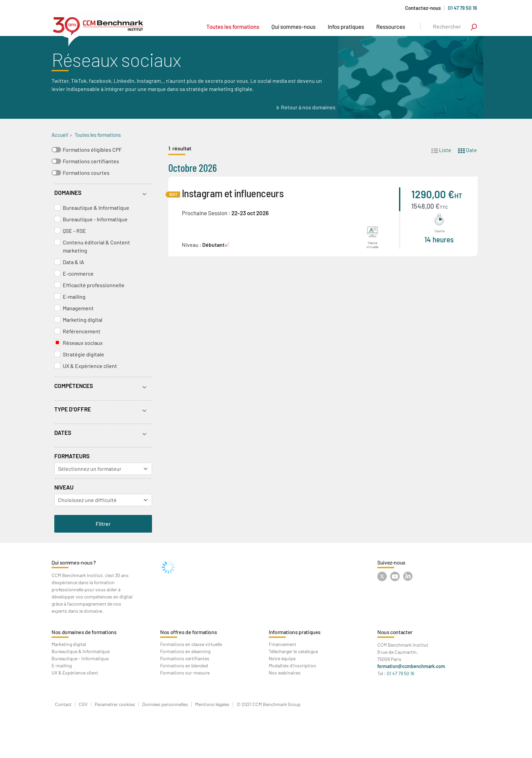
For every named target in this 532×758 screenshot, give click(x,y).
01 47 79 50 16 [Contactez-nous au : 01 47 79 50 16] (401, 673)
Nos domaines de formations (84, 632)
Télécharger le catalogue (293, 651)
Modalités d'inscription (292, 665)
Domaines (68, 192)
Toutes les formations (233, 26)
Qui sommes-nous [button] (293, 26)
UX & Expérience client (90, 366)
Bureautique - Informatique (95, 219)
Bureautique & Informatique (96, 208)
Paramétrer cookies (115, 704)
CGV (83, 704)
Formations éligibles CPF (92, 150)
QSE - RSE (74, 231)
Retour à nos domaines (308, 107)
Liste (441, 150)
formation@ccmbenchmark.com (411, 666)
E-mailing (74, 297)
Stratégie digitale (83, 354)
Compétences (74, 386)
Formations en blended (184, 665)
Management (78, 308)
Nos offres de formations (188, 632)
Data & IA (73, 262)
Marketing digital (83, 320)
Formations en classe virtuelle (191, 644)
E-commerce (78, 273)
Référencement (82, 331)
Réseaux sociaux (83, 343)
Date (468, 150)
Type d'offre (73, 409)
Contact (63, 704)
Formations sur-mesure (185, 673)
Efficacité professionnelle (94, 285)
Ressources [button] (391, 26)
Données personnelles (165, 704)
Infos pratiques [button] (346, 26)
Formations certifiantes (91, 161)
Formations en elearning (185, 651)
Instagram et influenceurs (233, 193)
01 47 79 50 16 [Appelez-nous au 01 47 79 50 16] (462, 8)
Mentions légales (212, 704)
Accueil (60, 135)
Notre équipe (282, 658)
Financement (282, 644)
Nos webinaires (285, 673)
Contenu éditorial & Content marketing (96, 246)
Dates (63, 432)
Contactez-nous (423, 8)
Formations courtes (86, 173)
